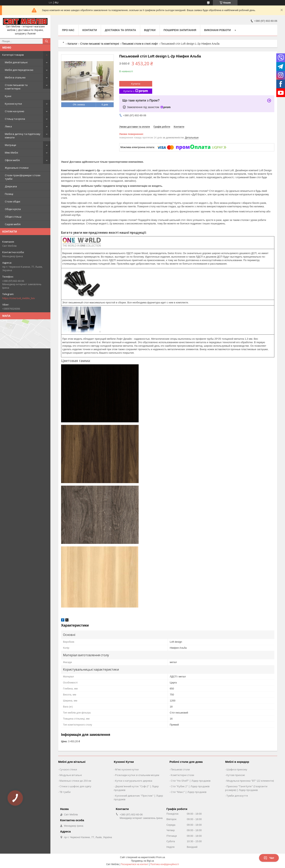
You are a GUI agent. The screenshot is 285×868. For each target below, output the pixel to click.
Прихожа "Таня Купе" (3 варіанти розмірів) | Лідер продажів (246, 788)
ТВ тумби (65, 792)
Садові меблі (13, 224)
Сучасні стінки (68, 769)
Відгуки (150, 30)
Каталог (72, 44)
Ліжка (8, 126)
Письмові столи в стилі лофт (140, 44)
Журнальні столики (17, 168)
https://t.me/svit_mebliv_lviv (19, 298)
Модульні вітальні (71, 775)
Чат (269, 858)
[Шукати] (47, 41)
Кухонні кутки (13, 104)
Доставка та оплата (120, 30)
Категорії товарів (13, 55)
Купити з (136, 91)
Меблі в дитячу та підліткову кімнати (23, 136)
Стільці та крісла (15, 119)
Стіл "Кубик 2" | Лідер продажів (190, 786)
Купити (136, 84)
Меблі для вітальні (16, 62)
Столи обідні (13, 201)
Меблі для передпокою (19, 70)
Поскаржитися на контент (135, 864)
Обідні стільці (13, 217)
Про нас (68, 30)
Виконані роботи (217, 30)
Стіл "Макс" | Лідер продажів (189, 792)
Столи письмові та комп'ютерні (16, 87)
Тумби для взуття (237, 796)
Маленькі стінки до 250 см (75, 781)
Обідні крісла (13, 209)
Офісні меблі (12, 160)
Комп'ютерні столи (182, 775)
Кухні (8, 96)
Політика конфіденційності (165, 864)
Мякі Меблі (11, 153)
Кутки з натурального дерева (134, 781)
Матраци (10, 145)
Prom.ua (161, 857)
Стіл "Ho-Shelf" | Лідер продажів (191, 781)
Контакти (90, 30)
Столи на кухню (15, 111)
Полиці (9, 194)
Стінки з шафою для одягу (75, 786)
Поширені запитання (180, 30)
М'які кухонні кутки (127, 769)
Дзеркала (11, 186)
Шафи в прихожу (237, 769)
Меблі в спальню (15, 77)
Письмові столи (180, 769)
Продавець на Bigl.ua (142, 861)
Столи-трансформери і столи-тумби (23, 177)
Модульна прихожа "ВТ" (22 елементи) (250, 781)
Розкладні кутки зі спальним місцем (137, 775)
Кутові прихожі (236, 775)
